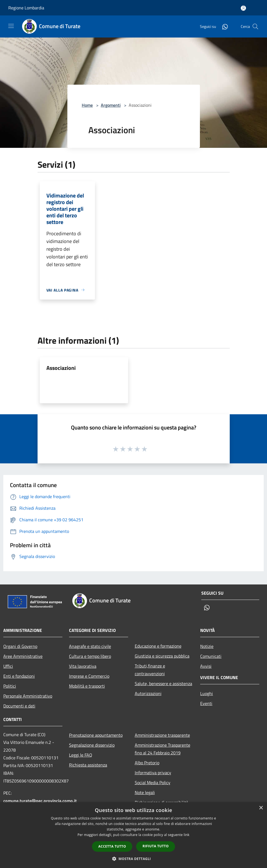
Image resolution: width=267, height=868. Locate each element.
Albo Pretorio (147, 763)
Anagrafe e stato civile (90, 646)
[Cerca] (255, 26)
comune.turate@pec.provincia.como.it (40, 801)
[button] (134, 859)
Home (87, 105)
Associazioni (61, 368)
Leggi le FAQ (81, 755)
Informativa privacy (153, 773)
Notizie (207, 646)
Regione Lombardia (26, 8)
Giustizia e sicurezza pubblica (162, 656)
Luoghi (207, 693)
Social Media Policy (153, 782)
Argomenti (111, 105)
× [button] (261, 808)
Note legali (145, 792)
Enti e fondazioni (19, 676)
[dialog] (133, 835)
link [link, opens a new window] (187, 835)
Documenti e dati (19, 706)
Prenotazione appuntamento (96, 735)
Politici (10, 686)
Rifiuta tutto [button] (156, 846)
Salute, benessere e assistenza (163, 683)
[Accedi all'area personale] (243, 8)
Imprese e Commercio (89, 676)
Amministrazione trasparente (162, 735)
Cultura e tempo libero (90, 656)
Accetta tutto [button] (112, 846)
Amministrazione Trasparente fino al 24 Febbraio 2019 (162, 749)
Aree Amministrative (23, 656)
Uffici (8, 666)
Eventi (206, 703)
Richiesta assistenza (88, 765)
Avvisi (206, 666)
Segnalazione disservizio (92, 745)
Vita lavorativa (83, 666)
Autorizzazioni (148, 693)
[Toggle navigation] (11, 26)
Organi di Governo (20, 646)
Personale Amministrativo (28, 696)
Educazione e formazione (158, 646)
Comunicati (211, 656)
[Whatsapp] (223, 26)
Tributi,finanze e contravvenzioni (150, 670)
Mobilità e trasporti (87, 686)
